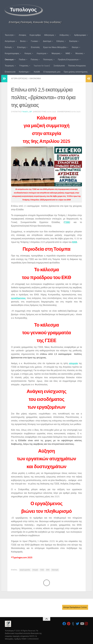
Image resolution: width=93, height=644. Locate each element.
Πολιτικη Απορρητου (77, 66)
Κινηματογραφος (12, 53)
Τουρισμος (9, 66)
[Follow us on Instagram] (86, 624)
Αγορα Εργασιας (19, 79)
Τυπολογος (23, 10)
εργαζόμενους (18, 298)
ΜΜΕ (68, 53)
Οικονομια (9, 60)
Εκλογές (8, 47)
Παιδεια (22, 60)
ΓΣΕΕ (67, 222)
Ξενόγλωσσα (59, 66)
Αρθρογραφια (80, 35)
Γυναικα (34, 41)
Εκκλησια (73, 41)
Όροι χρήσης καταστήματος (76, 72)
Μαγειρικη (56, 53)
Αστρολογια (10, 41)
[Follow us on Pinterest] (69, 624)
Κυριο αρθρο (35, 35)
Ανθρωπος (64, 35)
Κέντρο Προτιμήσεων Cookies (75, 607)
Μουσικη (79, 53)
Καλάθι (37, 72)
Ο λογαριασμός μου (52, 72)
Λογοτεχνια (41, 53)
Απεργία (35, 570)
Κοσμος (28, 53)
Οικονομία (55, 570)
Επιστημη (21, 47)
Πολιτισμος (48, 60)
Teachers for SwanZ (42, 66)
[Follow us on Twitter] (78, 624)
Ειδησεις (60, 41)
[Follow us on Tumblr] (73, 624)
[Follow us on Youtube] (82, 624)
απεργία (73, 363)
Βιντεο (23, 41)
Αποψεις (22, 35)
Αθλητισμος (49, 35)
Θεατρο (75, 47)
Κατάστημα (24, 72)
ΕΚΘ (75, 242)
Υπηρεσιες (24, 66)
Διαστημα (47, 41)
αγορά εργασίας (25, 570)
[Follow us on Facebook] (64, 624)
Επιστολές (35, 47)
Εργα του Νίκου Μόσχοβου (55, 47)
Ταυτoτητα (9, 35)
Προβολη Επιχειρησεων (68, 60)
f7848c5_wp (27, 112)
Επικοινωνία (10, 72)
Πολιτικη (34, 60)
